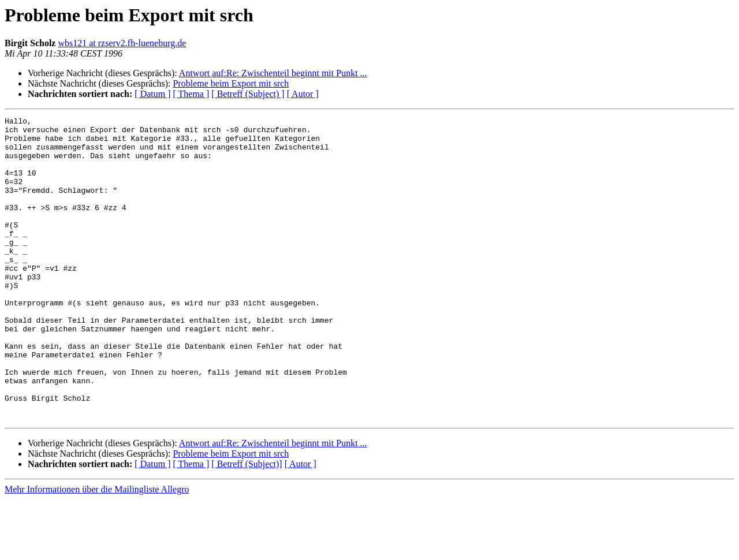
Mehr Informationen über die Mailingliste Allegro (97, 550)
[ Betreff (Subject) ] (248, 94)
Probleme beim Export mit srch (231, 83)
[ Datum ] (152, 94)
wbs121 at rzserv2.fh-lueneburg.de (122, 43)
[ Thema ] (191, 94)
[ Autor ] (303, 94)
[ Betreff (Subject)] (247, 524)
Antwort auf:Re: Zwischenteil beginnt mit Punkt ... (273, 73)
